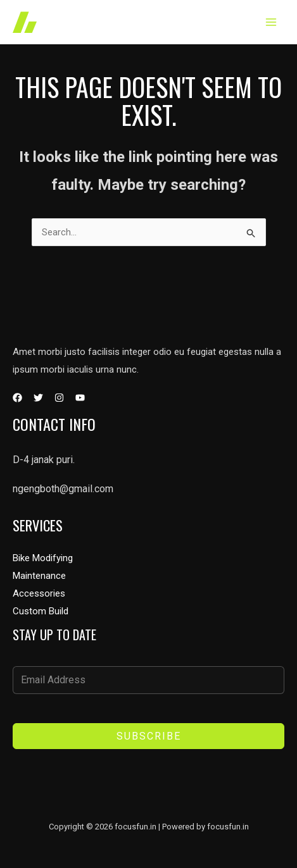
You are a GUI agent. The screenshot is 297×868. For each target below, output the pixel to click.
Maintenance (39, 576)
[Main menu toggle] (271, 22)
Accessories (39, 593)
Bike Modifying (43, 558)
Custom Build (41, 611)
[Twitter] (38, 398)
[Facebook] (17, 398)
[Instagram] (59, 398)
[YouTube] (80, 398)
